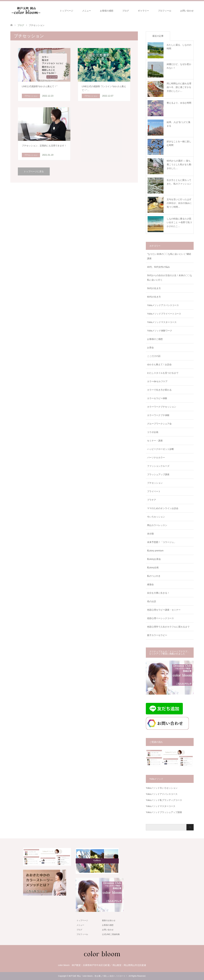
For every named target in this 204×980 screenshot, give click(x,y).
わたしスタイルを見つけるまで (163, 373)
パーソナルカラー (156, 458)
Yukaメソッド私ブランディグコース (164, 800)
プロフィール (165, 11)
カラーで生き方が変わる (159, 390)
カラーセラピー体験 (157, 398)
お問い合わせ (187, 11)
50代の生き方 (154, 288)
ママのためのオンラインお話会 (163, 508)
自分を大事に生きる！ (158, 593)
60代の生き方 (154, 297)
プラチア (152, 500)
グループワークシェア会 (159, 424)
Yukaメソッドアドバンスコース (163, 305)
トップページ (66, 11)
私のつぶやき (154, 576)
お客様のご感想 (155, 339)
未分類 (150, 534)
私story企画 (153, 568)
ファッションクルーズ (158, 466)
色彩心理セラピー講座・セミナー (164, 610)
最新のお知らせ (109, 920)
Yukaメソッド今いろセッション (162, 788)
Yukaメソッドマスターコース (162, 322)
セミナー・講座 (155, 441)
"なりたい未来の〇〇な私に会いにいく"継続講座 (169, 256)
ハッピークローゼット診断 (160, 449)
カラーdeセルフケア (157, 381)
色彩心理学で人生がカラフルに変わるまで (168, 627)
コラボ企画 (153, 432)
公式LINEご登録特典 (111, 934)
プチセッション (155, 483)
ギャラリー (143, 11)
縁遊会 (150, 584)
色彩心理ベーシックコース (160, 618)
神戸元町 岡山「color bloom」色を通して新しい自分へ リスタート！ (98, 976)
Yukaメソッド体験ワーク (160, 331)
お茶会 (150, 348)
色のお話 (152, 601)
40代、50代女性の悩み (158, 267)
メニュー (87, 11)
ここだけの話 (154, 356)
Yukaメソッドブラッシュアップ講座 (164, 812)
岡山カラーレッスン (157, 525)
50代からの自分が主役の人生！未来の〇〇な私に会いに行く (170, 278)
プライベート (154, 491)
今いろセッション (156, 517)
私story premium (155, 551)
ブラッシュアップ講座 (158, 474)
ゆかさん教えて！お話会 (159, 364)
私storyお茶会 (154, 559)
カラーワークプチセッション (162, 407)
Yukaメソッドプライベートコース (164, 314)
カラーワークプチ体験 (158, 415)
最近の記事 (158, 36)
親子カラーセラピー (157, 635)
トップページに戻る (34, 171)
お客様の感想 (107, 11)
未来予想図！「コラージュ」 (162, 542)
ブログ (126, 11)
